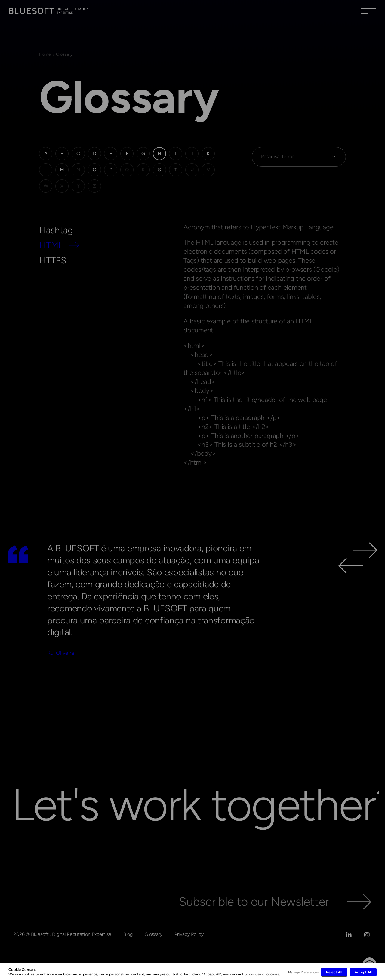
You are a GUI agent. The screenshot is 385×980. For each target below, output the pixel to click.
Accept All (363, 972)
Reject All (334, 972)
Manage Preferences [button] (303, 972)
